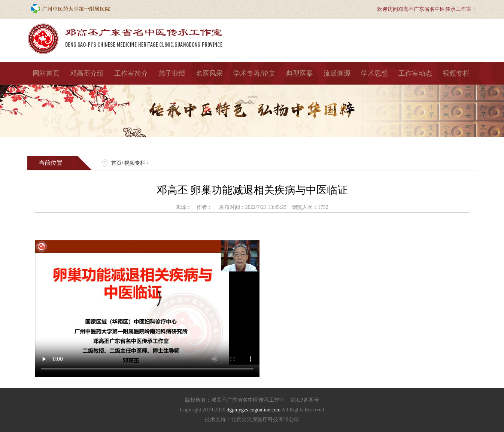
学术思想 (374, 73)
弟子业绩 (172, 73)
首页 (116, 163)
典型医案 (300, 73)
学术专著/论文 (254, 73)
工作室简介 (131, 73)
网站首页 (46, 73)
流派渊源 (337, 73)
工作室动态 (415, 73)
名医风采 (209, 73)
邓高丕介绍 (87, 73)
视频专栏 (456, 73)
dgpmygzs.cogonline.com (254, 410)
